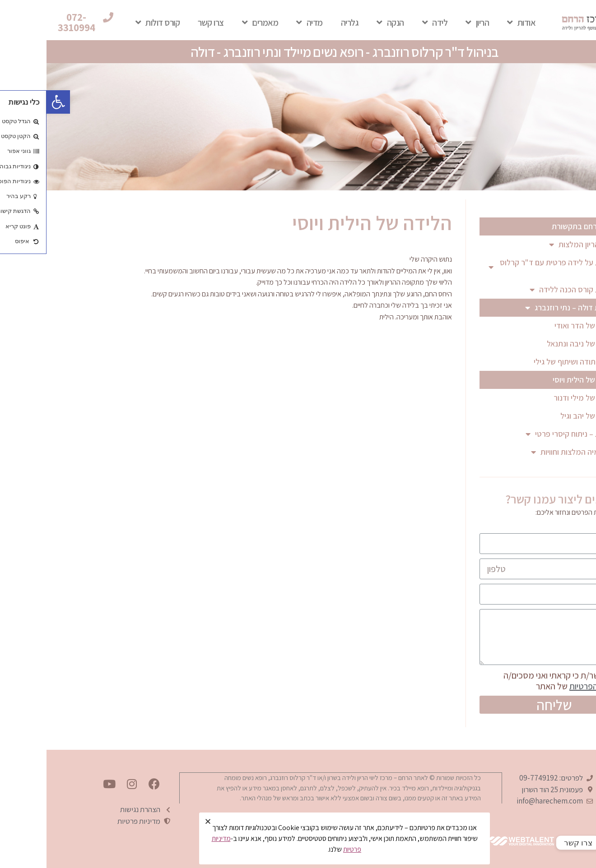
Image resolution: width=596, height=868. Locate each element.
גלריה (303, 23)
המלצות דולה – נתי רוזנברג (526, 308)
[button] (37, 23)
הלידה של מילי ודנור (538, 398)
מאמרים (214, 23)
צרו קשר (164, 23)
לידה (389, 23)
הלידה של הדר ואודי (539, 325)
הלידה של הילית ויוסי (538, 380)
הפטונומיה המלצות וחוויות (529, 452)
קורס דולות (111, 23)
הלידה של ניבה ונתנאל (535, 344)
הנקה (344, 23)
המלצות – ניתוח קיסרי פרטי (526, 434)
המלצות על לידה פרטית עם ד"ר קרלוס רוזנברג (508, 267)
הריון (431, 23)
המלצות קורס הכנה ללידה (528, 290)
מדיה (263, 23)
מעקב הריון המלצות (538, 245)
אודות (475, 23)
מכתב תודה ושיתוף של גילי (528, 362)
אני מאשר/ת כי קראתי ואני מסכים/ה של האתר (520, 681)
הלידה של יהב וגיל (542, 416)
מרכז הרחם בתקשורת (539, 226)
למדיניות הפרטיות (553, 686)
